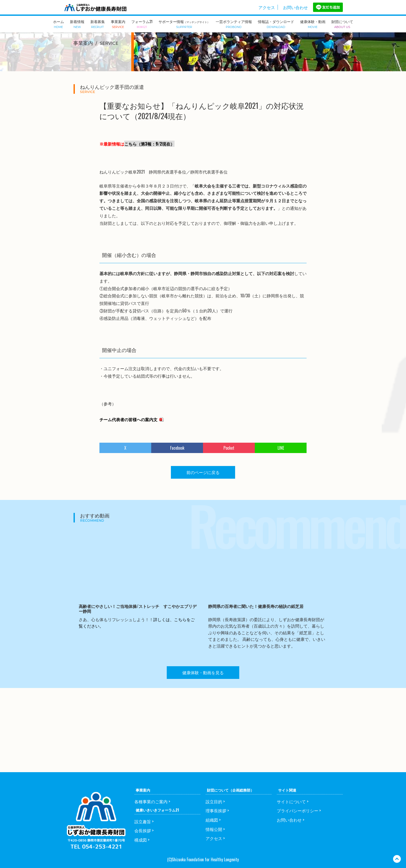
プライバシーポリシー (298, 810)
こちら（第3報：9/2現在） (149, 144)
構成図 (141, 840)
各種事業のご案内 (151, 801)
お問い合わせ (295, 7)
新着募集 (98, 24)
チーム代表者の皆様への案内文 (128, 419)
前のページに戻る (203, 472)
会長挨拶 (143, 830)
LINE (281, 448)
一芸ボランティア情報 (234, 24)
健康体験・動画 (313, 24)
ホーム (59, 24)
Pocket (229, 448)
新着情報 (77, 24)
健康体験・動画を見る (203, 672)
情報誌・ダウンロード (276, 24)
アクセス (267, 7)
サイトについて (291, 801)
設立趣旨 (143, 821)
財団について (342, 24)
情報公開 (214, 829)
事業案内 (118, 24)
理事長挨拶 (216, 810)
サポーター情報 (184, 24)
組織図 (212, 820)
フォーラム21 (142, 24)
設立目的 (214, 801)
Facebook (177, 448)
